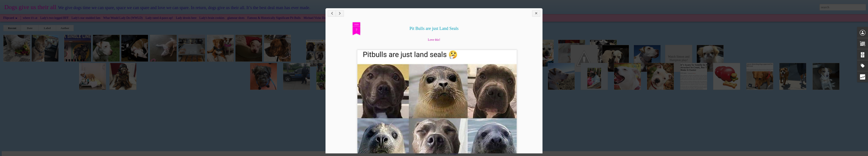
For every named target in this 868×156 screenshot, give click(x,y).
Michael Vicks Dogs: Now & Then (325, 18)
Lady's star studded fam (86, 18)
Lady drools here (186, 18)
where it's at (30, 18)
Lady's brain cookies (212, 18)
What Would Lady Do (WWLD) (123, 18)
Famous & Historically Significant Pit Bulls (274, 18)
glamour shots (236, 18)
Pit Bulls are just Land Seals (434, 28)
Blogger (454, 154)
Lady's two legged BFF (54, 18)
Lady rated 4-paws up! (159, 18)
